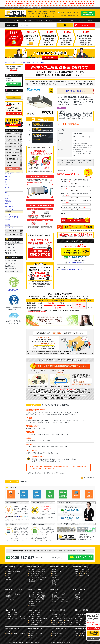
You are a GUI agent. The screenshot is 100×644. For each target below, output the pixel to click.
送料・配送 (39, 20)
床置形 (44, 577)
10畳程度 (68, 620)
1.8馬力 (83, 570)
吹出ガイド (8, 179)
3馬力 (89, 572)
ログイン (42, 16)
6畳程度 (54, 620)
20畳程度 (55, 624)
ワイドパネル (9, 174)
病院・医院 (55, 579)
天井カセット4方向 (81, 620)
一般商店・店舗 (57, 572)
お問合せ (69, 642)
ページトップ (93, 638)
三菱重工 (8, 225)
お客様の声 (61, 20)
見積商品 (91, 20)
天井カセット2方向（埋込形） (38, 572)
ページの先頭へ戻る (90, 478)
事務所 (54, 570)
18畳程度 (70, 622)
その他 (54, 585)
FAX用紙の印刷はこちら (70, 520)
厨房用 (31, 579)
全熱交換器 (26, 62)
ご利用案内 (16, 20)
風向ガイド (8, 176)
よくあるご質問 (9, 248)
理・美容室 (55, 575)
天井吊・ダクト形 (57, 633)
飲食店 (54, 573)
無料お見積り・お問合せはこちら (88, 13)
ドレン (7, 190)
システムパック (34, 624)
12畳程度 (55, 622)
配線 (6, 193)
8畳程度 (61, 620)
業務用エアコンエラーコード (13, 253)
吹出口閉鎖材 (9, 206)
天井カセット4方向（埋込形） (38, 570)
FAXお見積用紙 (9, 245)
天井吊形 (32, 577)
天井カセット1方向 (12, 613)
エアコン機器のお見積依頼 (13, 242)
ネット (7, 196)
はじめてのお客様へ (11, 261)
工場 (53, 581)
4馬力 (77, 573)
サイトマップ (8, 642)
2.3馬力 (77, 572)
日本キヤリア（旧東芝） (12, 217)
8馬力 (77, 575)
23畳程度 (62, 624)
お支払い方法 (27, 20)
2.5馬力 (83, 572)
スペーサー (8, 198)
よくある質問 (50, 20)
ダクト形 (32, 604)
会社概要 (81, 20)
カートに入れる (93, 628)
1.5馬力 (77, 570)
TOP (8, 20)
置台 (6, 182)
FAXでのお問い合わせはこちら (77, 263)
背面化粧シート (10, 201)
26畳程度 (70, 624)
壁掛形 (38, 577)
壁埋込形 (9, 617)
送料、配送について (11, 269)
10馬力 (82, 575)
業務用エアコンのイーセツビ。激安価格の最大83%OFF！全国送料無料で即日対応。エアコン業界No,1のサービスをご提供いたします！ (15, 14)
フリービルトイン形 (19, 617)
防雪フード (8, 187)
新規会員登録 (50, 16)
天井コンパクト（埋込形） (37, 575)
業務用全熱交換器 (70, 270)
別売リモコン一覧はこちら (75, 91)
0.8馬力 (77, 633)
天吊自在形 (32, 581)
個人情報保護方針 (61, 642)
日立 (6, 222)
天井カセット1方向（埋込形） (38, 573)
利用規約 (53, 642)
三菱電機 (8, 220)
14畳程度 (62, 622)
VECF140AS (40, 62)
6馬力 (87, 573)
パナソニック (9, 228)
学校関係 (55, 577)
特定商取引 (71, 20)
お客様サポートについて (12, 271)
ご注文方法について (11, 263)
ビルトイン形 (39, 579)
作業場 (54, 583)
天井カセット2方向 (12, 615)
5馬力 (82, 573)
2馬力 (89, 570)
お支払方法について (11, 266)
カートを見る (33, 16)
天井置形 (22, 633)
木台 (6, 185)
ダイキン (33, 62)
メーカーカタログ (10, 250)
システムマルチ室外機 (36, 622)
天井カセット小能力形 (18, 619)
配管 (6, 204)
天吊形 (8, 633)
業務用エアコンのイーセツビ (13, 62)
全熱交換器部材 (10, 209)
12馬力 (88, 575)
